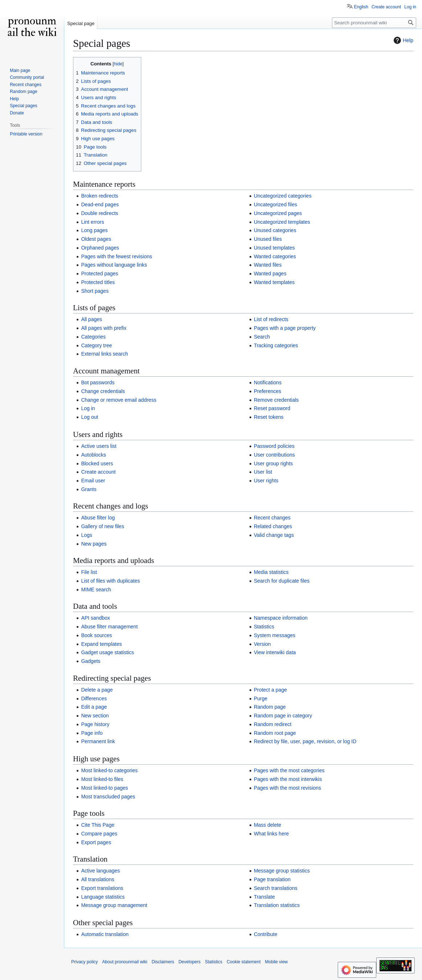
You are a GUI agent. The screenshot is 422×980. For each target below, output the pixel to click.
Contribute (266, 934)
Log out (90, 417)
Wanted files (268, 265)
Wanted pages (270, 274)
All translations (98, 879)
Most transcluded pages (108, 797)
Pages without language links (114, 265)
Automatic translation (105, 934)
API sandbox (95, 618)
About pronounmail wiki (125, 962)
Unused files (268, 239)
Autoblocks (93, 455)
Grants (89, 489)
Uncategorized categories (283, 196)
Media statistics (271, 572)
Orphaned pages (100, 248)
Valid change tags (274, 535)
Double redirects (100, 213)
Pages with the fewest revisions (116, 256)
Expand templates (101, 644)
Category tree (96, 345)
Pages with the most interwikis (288, 779)
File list (89, 572)
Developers (189, 962)
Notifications (268, 382)
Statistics (264, 627)
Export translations (102, 888)
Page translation (272, 879)
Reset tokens (269, 417)
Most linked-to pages (104, 788)
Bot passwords (98, 382)
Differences (94, 698)
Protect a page (270, 690)
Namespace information (281, 618)
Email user (93, 481)
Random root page (275, 733)
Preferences (267, 391)
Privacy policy (84, 962)
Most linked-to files (102, 779)
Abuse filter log (98, 518)
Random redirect (273, 724)
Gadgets (91, 661)
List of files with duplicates (110, 581)
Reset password (272, 408)
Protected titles (98, 282)
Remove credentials (276, 400)
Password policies (274, 446)
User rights (266, 481)
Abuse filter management (109, 627)
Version (262, 644)
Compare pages (99, 834)
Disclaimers (163, 962)
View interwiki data (275, 652)
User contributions (274, 455)
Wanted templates (274, 282)
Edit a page (94, 707)
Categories (93, 337)
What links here (271, 834)
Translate (264, 897)
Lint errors (92, 222)
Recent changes (272, 518)
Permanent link (98, 741)
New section (95, 716)
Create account (98, 472)
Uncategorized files (275, 204)
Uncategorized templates (282, 222)
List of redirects (271, 319)
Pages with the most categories (289, 770)
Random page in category (283, 716)
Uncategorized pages (278, 213)
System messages (275, 635)
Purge (261, 698)
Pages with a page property (285, 328)
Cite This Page (98, 825)
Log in (88, 408)
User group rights (273, 463)
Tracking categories (276, 345)
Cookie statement (244, 962)
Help (403, 40)
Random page (270, 707)
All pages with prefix (104, 328)
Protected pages (100, 274)
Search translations (276, 888)
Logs (86, 535)
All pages (92, 319)
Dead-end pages (100, 204)
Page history (95, 724)
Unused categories (275, 230)
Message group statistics (282, 871)
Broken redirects (100, 196)
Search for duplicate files (282, 581)
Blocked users (97, 463)
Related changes (273, 526)
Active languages (100, 871)
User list (263, 472)
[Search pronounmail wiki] (374, 23)
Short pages (95, 291)
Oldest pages (96, 239)
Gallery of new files (102, 526)
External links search (104, 354)
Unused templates (274, 248)
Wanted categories (275, 256)
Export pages (96, 842)
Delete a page (97, 690)
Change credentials (103, 391)
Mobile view (277, 962)
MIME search (96, 590)
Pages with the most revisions (287, 788)
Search (262, 337)
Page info (92, 733)
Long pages (94, 230)
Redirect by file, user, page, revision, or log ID (305, 741)
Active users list (99, 446)
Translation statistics (277, 905)
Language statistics (103, 897)
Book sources (96, 635)
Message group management (114, 905)
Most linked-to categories (109, 770)
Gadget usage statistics (107, 652)
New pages (94, 544)
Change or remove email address (119, 400)
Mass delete (267, 825)
